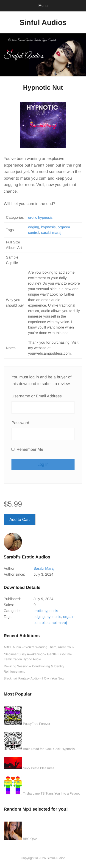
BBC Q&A (30, 839)
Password (20, 423)
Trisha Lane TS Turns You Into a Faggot (51, 793)
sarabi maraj (51, 233)
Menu (43, 6)
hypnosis (48, 227)
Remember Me (27, 449)
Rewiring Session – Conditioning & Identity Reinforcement (34, 669)
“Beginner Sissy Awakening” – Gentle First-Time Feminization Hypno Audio (38, 657)
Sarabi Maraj (44, 569)
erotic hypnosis (40, 218)
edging (33, 227)
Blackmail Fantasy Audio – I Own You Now (34, 678)
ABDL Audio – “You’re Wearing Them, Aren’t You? (39, 647)
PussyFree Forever (37, 724)
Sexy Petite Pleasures (39, 768)
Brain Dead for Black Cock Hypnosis (49, 749)
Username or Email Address (37, 396)
